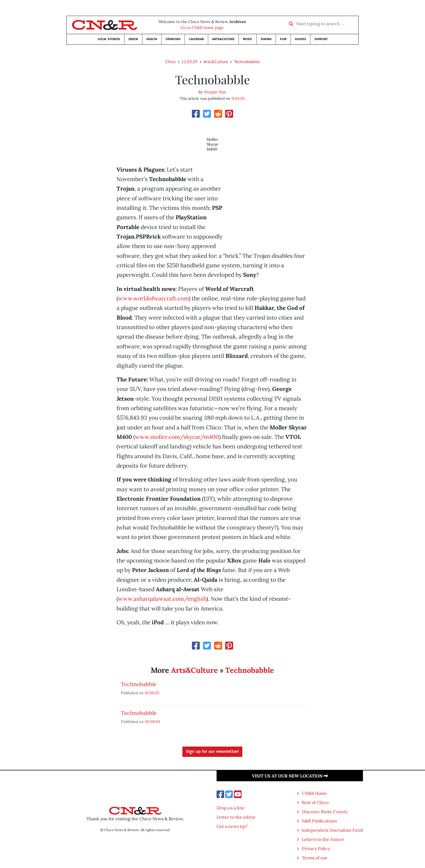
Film (283, 39)
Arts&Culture (223, 39)
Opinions (173, 39)
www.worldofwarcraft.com (153, 298)
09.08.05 (152, 721)
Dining (266, 39)
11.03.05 (190, 62)
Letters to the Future (323, 839)
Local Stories (109, 39)
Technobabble (247, 62)
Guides (300, 39)
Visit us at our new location (290, 776)
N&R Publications (319, 821)
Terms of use (315, 858)
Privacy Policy (316, 848)
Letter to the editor (236, 817)
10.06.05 (152, 693)
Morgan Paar (215, 92)
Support (321, 39)
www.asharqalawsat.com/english (162, 599)
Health (152, 39)
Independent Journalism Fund (332, 830)
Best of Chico (315, 802)
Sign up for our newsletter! (212, 752)
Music (248, 39)
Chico (170, 62)
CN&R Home (314, 793)
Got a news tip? (232, 826)
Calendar (196, 39)
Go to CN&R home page (202, 28)
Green (133, 39)
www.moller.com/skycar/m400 (177, 437)
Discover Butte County (325, 812)
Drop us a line (231, 808)
